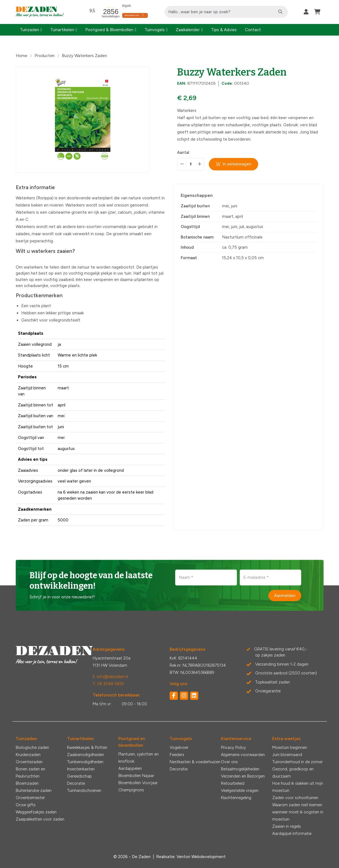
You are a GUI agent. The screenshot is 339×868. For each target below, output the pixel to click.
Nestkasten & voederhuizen (195, 762)
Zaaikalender (188, 30)
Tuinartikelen (62, 30)
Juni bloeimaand (287, 755)
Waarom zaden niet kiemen (297, 805)
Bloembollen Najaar (136, 776)
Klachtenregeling (236, 798)
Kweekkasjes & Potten (87, 748)
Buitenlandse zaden (34, 791)
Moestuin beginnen (290, 748)
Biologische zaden (32, 748)
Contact (253, 30)
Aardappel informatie (292, 834)
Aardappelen (130, 768)
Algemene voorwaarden (243, 755)
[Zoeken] (280, 12)
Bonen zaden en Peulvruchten (30, 773)
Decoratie (76, 783)
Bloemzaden (27, 783)
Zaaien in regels (287, 826)
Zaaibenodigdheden (86, 755)
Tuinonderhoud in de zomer (297, 762)
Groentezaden (29, 762)
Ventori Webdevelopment (201, 857)
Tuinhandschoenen (84, 791)
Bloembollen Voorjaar (138, 783)
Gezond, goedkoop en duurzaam (293, 773)
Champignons (131, 790)
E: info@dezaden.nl (110, 677)
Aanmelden (285, 595)
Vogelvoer (179, 748)
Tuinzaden (30, 30)
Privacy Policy (233, 748)
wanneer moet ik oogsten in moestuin (298, 816)
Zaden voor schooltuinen (295, 798)
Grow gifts (26, 805)
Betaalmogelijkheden (240, 769)
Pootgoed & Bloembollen (109, 30)
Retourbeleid (233, 783)
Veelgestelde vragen (240, 791)
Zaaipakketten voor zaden (40, 819)
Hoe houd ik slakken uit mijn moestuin (298, 787)
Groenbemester (30, 798)
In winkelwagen (234, 164)
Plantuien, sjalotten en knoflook (138, 758)
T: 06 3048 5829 (108, 684)
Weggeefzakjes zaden (36, 812)
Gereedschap (79, 776)
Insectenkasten (81, 769)
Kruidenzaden (28, 755)
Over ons (229, 762)
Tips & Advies (224, 30)
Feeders (177, 755)
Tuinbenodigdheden (85, 762)
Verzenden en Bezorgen (243, 776)
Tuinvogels (155, 30)
